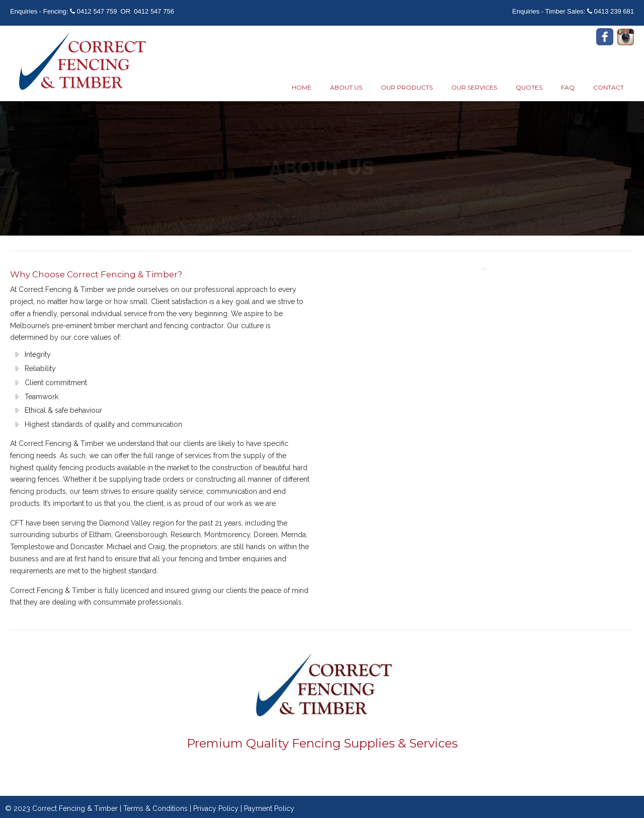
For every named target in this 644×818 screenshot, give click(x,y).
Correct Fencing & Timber (80, 62)
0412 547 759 (97, 11)
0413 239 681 (614, 11)
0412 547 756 (154, 11)
